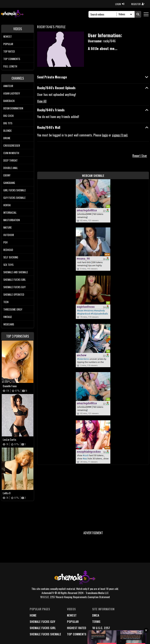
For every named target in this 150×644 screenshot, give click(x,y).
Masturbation (12, 220)
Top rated (9, 51)
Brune (7, 138)
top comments (77, 634)
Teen (6, 302)
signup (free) (120, 135)
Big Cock (8, 116)
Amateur (8, 86)
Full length (10, 66)
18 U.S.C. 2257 (101, 628)
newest (72, 615)
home (33, 615)
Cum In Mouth (11, 153)
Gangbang (9, 183)
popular (73, 621)
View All (42, 101)
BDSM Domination (13, 108)
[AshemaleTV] (12, 14)
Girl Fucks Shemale (15, 190)
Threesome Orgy (13, 309)
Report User (140, 156)
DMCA (96, 615)
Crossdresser (12, 145)
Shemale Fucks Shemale (45, 634)
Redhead (8, 250)
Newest (8, 36)
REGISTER (138, 4)
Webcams (9, 324)
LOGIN (120, 4)
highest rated (77, 628)
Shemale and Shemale (16, 272)
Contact (98, 634)
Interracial (10, 212)
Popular (8, 44)
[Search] (104, 14)
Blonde (8, 130)
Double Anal (11, 168)
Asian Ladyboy (12, 93)
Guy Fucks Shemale (14, 198)
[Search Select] (125, 14)
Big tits (8, 123)
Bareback (9, 101)
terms (96, 621)
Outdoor (9, 235)
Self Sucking (11, 257)
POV (5, 242)
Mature (8, 227)
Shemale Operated (14, 294)
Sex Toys (8, 265)
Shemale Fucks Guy (14, 287)
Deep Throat (10, 160)
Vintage (8, 317)
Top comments (12, 59)
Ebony (7, 175)
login (105, 135)
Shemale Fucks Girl (15, 279)
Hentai (7, 205)
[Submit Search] (138, 14)
